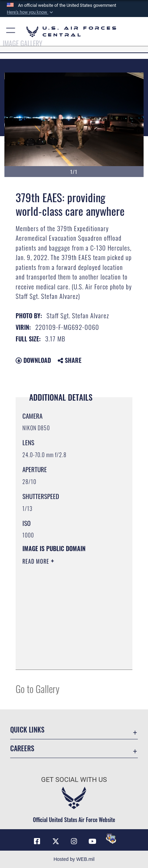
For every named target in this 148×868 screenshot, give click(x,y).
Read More (37, 561)
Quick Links (27, 730)
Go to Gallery (38, 688)
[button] (31, 12)
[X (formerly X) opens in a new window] (56, 841)
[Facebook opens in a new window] (37, 841)
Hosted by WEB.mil (74, 859)
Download (33, 360)
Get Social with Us (74, 780)
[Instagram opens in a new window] (74, 841)
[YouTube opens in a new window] (93, 841)
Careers (22, 748)
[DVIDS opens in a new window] (111, 839)
